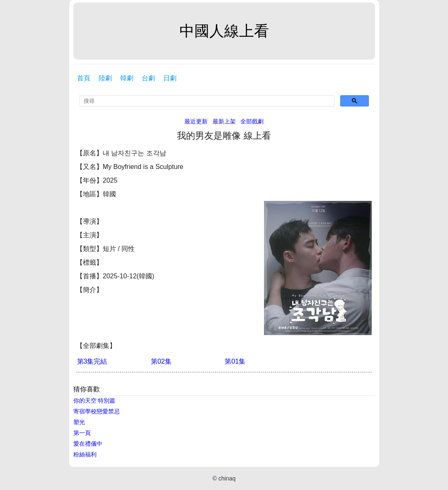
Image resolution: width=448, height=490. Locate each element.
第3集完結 (92, 361)
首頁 (84, 78)
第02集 (161, 361)
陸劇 (105, 78)
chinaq (227, 478)
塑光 (79, 422)
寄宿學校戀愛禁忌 (97, 411)
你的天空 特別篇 (94, 401)
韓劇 (127, 78)
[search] (207, 101)
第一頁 (82, 433)
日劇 (170, 78)
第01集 (235, 361)
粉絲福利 (85, 454)
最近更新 (196, 121)
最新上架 (224, 121)
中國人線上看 (224, 31)
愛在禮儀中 (88, 444)
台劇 (148, 78)
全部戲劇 (252, 121)
